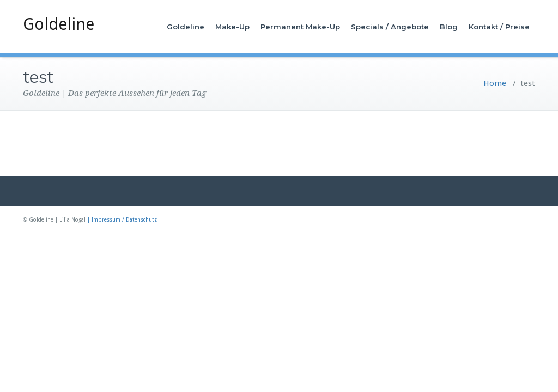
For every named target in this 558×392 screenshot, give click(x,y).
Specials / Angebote (390, 27)
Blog (449, 27)
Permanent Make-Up (300, 27)
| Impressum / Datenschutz (122, 220)
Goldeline (59, 24)
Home (495, 83)
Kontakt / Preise (499, 27)
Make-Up (232, 27)
